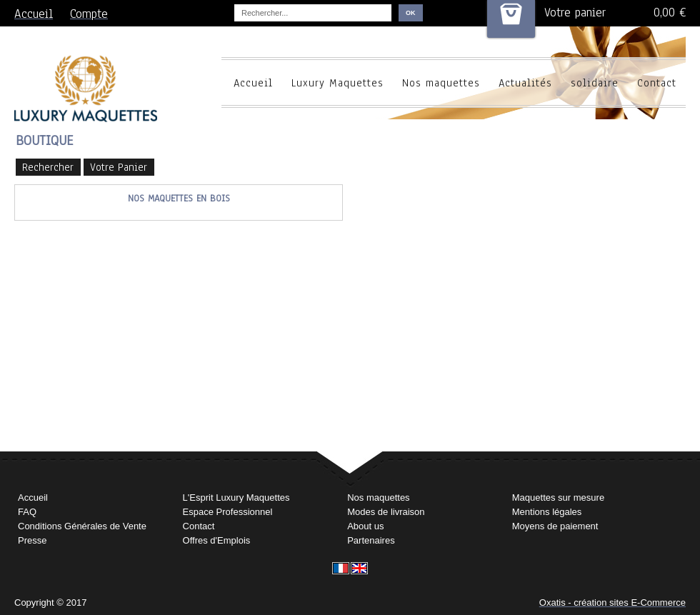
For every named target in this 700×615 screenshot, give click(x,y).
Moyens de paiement (555, 526)
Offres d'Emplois (217, 540)
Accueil (253, 83)
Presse (32, 540)
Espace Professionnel (228, 512)
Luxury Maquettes (337, 83)
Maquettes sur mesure (558, 497)
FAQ (27, 512)
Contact (657, 83)
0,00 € (670, 12)
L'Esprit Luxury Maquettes (236, 497)
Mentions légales (547, 512)
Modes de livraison (386, 512)
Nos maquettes (441, 83)
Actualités (525, 83)
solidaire (595, 83)
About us (365, 526)
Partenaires (371, 540)
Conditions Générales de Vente (82, 526)
